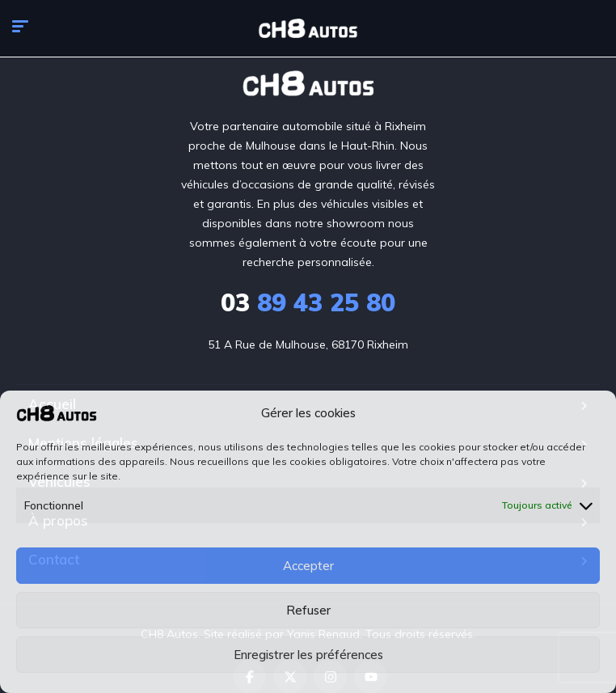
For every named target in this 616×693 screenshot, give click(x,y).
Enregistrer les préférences (308, 655)
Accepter (308, 566)
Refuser (308, 610)
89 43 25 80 (308, 302)
